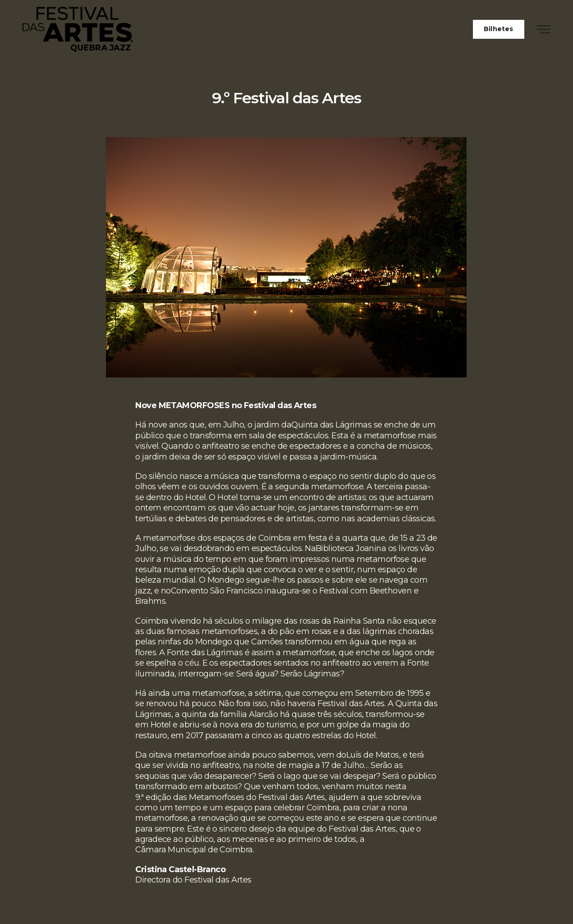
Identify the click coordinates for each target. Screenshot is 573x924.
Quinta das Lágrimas (331, 425)
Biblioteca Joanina (351, 548)
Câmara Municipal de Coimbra (194, 850)
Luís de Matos (373, 755)
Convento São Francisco (217, 591)
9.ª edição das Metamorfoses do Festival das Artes (230, 797)
